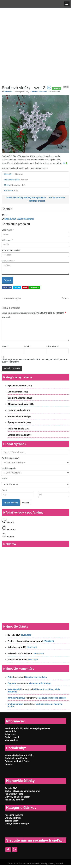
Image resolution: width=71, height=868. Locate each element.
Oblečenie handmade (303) (21, 404)
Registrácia (10, 731)
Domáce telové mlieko (36, 677)
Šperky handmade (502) (19, 423)
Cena (4, 490)
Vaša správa (8, 261)
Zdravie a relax (12, 821)
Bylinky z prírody (13, 818)
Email (27, 346)
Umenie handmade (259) (19, 435)
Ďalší (64, 299)
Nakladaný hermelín (17, 660)
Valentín (8, 522)
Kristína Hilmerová (40, 92)
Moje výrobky (11, 740)
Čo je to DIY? (14, 635)
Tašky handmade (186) (19, 429)
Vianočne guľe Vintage (40, 683)
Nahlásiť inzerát (37, 201)
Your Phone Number (11, 250)
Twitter (17, 287)
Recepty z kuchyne (14, 815)
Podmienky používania (16, 758)
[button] (67, 4)
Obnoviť (26, 503)
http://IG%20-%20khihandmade (19, 219)
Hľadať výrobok (11, 503)
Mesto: (5, 479)
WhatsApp (35, 287)
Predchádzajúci (12, 299)
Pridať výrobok (12, 737)
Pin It (25, 287)
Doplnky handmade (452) (20, 398)
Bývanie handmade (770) (20, 386)
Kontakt (8, 764)
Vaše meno (8, 230)
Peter (10, 677)
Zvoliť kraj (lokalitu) (10, 458)
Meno (5, 346)
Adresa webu (52, 346)
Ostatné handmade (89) (19, 410)
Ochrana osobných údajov (18, 761)
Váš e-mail (7, 240)
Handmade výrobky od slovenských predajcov (27, 728)
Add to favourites (57, 198)
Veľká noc (9, 529)
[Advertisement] (35, 45)
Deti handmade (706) (18, 392)
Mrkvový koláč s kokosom (20, 653)
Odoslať (7, 280)
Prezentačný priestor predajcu (19, 755)
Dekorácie (8, 92)
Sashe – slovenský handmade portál (25, 641)
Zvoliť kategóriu (9, 468)
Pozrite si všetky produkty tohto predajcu (26, 198)
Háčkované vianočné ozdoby (52, 698)
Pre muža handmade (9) (19, 416)
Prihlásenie (10, 734)
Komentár (6, 317)
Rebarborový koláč (17, 647)
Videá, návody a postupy (17, 824)
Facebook (7, 287)
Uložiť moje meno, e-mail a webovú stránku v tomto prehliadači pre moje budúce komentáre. (35, 361)
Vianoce (8, 537)
